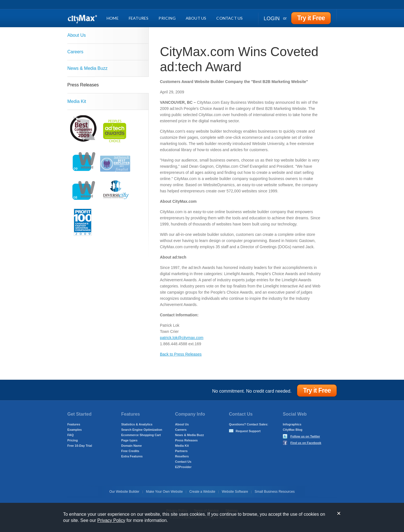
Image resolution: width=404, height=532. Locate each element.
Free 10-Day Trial (80, 446)
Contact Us (229, 18)
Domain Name (131, 446)
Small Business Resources (275, 492)
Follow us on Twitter (305, 436)
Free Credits (130, 451)
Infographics (292, 424)
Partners (181, 451)
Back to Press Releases (181, 354)
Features (139, 18)
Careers (75, 52)
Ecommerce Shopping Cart (141, 435)
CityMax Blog (293, 430)
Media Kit (77, 101)
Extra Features (132, 456)
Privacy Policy (111, 520)
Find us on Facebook (306, 443)
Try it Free (311, 18)
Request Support (248, 431)
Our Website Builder (124, 492)
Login (272, 19)
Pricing (167, 18)
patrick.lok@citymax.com (182, 338)
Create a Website (202, 492)
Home (113, 18)
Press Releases (83, 85)
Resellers (182, 456)
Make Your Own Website (164, 492)
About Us (196, 18)
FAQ (71, 435)
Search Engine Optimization (142, 430)
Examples (74, 430)
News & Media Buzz (87, 68)
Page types (129, 440)
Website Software (235, 492)
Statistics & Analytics (137, 424)
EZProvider (183, 467)
